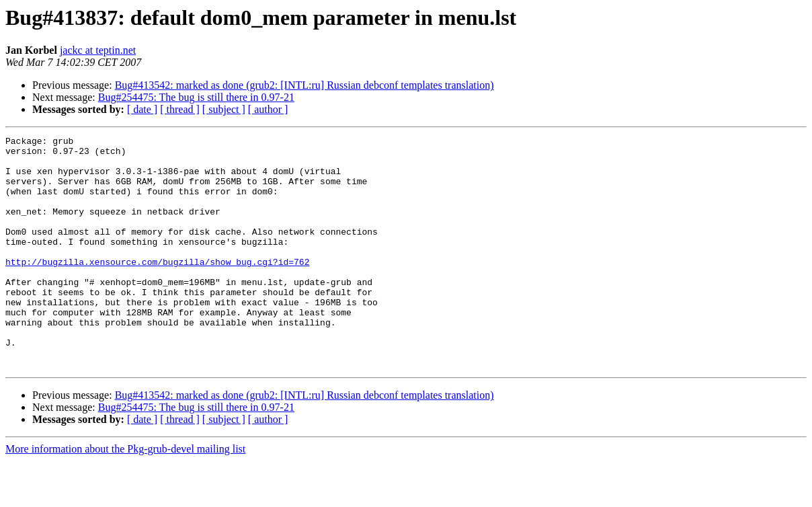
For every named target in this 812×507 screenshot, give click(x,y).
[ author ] (268, 109)
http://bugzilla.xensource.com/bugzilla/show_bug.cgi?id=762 (157, 288)
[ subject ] (224, 109)
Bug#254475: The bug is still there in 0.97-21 (196, 97)
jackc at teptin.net (98, 50)
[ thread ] (180, 109)
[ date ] (142, 109)
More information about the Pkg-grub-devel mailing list (125, 495)
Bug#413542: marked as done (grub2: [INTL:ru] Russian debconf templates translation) (304, 85)
